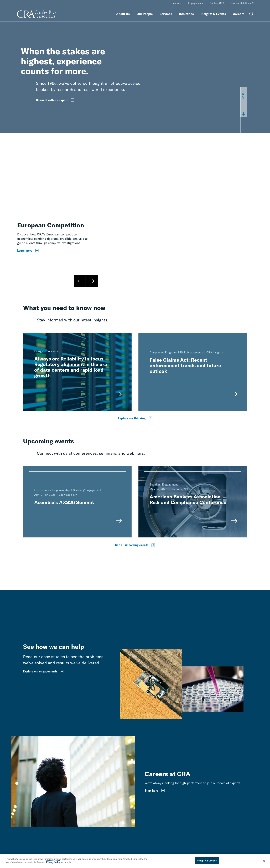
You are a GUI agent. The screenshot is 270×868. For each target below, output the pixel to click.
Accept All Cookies (207, 861)
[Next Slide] (92, 281)
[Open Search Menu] (251, 14)
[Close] (264, 861)
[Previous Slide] (80, 281)
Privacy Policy (53, 862)
